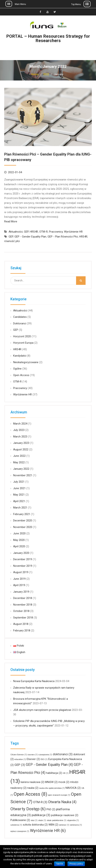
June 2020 (19, 533)
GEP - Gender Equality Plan (30, 237)
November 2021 (23, 475)
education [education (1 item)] (20, 759)
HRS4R (34, 232)
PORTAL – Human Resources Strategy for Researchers (48, 38)
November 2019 (23, 566)
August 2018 (21, 624)
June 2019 (19, 579)
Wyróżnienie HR (73, 232)
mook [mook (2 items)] (64, 782)
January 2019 (21, 592)
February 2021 (22, 514)
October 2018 (21, 611)
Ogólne (17, 369)
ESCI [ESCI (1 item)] (44, 759)
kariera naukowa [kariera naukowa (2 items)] (32, 782)
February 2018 (22, 631)
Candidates (20, 317)
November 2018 (23, 605)
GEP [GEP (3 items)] (20, 765)
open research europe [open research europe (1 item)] (59, 795)
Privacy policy (76, 864)
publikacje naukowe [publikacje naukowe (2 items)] (65, 815)
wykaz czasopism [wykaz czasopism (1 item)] (20, 831)
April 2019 (19, 585)
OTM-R (44, 232)
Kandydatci (20, 356)
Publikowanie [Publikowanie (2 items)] (20, 820)
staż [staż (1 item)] (34, 820)
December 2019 (23, 559)
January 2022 (21, 469)
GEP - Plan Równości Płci (63, 237)
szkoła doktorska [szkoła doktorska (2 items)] (35, 825)
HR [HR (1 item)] (66, 773)
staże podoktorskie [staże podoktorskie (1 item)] (57, 820)
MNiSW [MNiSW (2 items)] (51, 782)
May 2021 (19, 495)
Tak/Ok (60, 864)
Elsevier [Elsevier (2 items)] (33, 759)
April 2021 (19, 501)
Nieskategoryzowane (26, 362)
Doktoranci (20, 323)
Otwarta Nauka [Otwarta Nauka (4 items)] (62, 802)
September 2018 (23, 618)
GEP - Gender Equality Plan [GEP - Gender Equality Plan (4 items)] (49, 765)
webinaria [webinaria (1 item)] (76, 825)
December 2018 (23, 598)
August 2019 (21, 572)
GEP (26, 232)
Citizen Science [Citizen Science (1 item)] (19, 755)
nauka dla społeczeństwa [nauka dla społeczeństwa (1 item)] (52, 788)
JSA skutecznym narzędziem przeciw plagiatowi (42, 710)
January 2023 (21, 443)
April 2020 (19, 546)
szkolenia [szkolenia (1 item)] (16, 825)
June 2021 (19, 488)
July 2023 (19, 430)
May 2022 (19, 462)
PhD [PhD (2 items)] (51, 809)
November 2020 (23, 527)
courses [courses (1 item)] (33, 755)
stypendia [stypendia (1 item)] (73, 820)
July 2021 (19, 482)
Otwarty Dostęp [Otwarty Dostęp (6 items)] (28, 809)
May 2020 (19, 540)
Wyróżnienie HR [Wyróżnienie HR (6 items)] (48, 831)
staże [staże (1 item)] (42, 820)
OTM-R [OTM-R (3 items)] (40, 802)
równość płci (12, 241)
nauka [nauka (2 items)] (33, 788)
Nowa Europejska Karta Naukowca (34, 681)
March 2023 (20, 437)
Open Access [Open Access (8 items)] (30, 794)
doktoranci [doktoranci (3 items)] (63, 754)
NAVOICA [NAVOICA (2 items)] (73, 788)
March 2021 (20, 508)
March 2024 (20, 424)
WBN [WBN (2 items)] (53, 825)
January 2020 (21, 553)
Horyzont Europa (23, 343)
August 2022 (21, 449)
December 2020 (23, 521)
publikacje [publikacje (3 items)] (41, 815)
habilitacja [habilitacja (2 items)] (54, 773)
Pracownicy (56, 232)
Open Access (21, 375)
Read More (11, 221)
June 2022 (19, 456)
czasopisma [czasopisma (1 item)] (45, 755)
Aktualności (16, 232)
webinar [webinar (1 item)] (64, 825)
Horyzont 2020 (22, 336)
